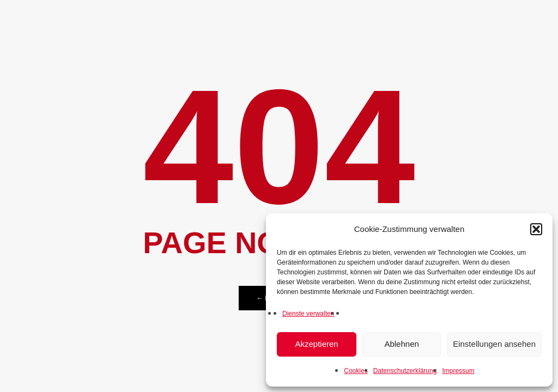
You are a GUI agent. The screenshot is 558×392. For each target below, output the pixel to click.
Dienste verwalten (308, 314)
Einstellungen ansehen (494, 344)
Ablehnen (401, 344)
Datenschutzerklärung (405, 371)
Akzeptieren (316, 344)
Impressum (458, 371)
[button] (536, 229)
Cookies (356, 371)
